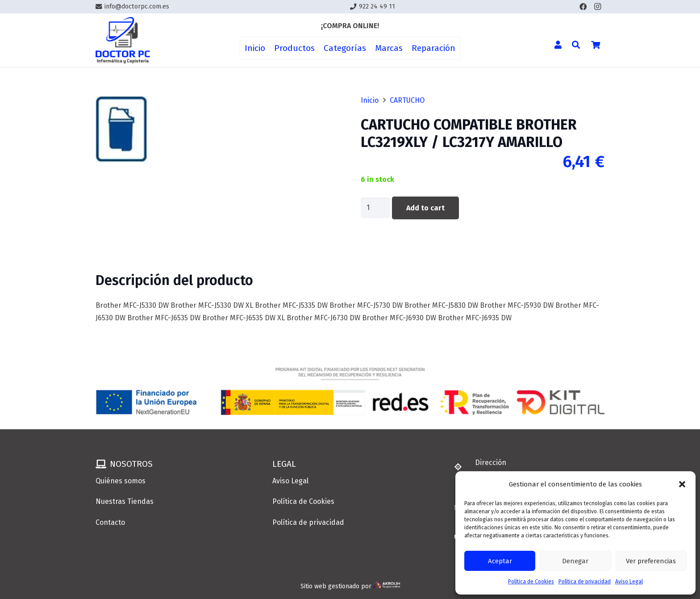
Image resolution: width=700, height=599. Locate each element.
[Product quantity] (375, 208)
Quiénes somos (121, 481)
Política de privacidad (585, 582)
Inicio (370, 100)
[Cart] (596, 45)
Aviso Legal (629, 582)
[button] (682, 484)
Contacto (110, 522)
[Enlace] (123, 40)
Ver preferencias (651, 561)
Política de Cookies (531, 582)
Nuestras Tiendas (125, 501)
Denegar (575, 561)
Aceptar (500, 561)
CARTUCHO (407, 100)
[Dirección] (462, 467)
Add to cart (425, 208)
